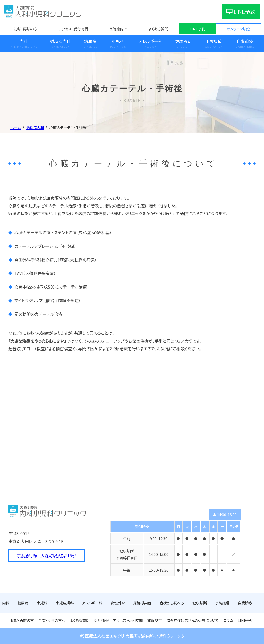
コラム (228, 620)
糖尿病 (90, 41)
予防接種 (213, 41)
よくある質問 (158, 29)
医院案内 (117, 29)
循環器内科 (60, 41)
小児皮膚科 (65, 603)
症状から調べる (172, 603)
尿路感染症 (142, 603)
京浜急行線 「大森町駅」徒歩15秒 (46, 555)
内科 (23, 41)
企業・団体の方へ (52, 620)
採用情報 (101, 620)
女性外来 (118, 603)
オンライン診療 (238, 29)
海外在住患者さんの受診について (193, 620)
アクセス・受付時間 (73, 29)
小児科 (118, 41)
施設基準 (155, 620)
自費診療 (245, 41)
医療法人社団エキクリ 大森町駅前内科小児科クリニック (132, 636)
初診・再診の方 (26, 29)
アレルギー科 (150, 41)
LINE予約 (241, 12)
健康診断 (183, 41)
